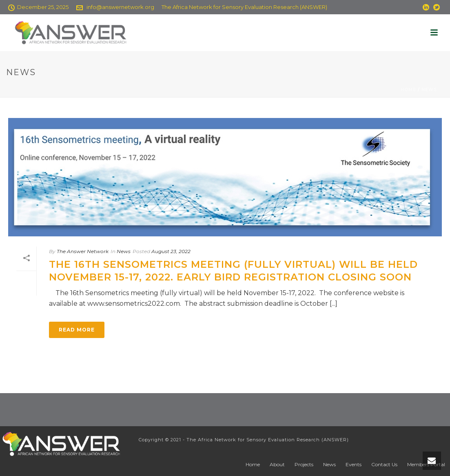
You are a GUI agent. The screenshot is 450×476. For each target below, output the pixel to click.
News (429, 90)
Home (408, 90)
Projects (304, 464)
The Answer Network (83, 251)
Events (354, 464)
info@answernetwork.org (120, 7)
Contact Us (384, 464)
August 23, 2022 (171, 251)
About (277, 464)
